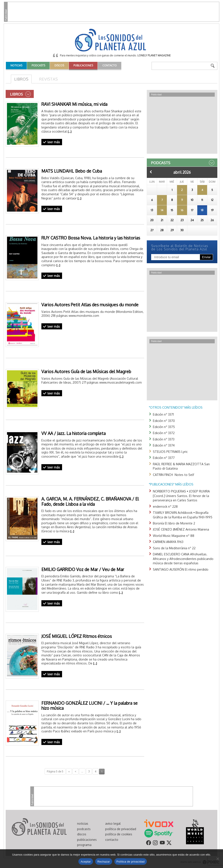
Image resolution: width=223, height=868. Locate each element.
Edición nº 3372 (164, 433)
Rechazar (104, 862)
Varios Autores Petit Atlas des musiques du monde (90, 305)
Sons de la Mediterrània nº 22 (174, 548)
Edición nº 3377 (164, 458)
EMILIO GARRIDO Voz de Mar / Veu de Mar (83, 569)
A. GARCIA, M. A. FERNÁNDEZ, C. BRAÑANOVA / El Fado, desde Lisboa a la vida (90, 501)
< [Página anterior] (75, 771)
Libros (21, 79)
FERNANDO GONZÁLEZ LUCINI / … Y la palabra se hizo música (90, 706)
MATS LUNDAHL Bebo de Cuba (72, 171)
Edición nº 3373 (164, 439)
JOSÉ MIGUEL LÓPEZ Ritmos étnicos (77, 636)
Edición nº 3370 (164, 421)
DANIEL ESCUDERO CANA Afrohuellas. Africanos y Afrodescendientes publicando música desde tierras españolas (183, 559)
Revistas (48, 79)
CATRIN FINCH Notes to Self (173, 475)
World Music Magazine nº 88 (174, 536)
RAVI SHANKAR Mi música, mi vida (74, 104)
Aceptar (86, 862)
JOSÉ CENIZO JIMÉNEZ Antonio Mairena (181, 529)
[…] (70, 131)
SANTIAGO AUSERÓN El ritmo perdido (181, 569)
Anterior (151, 172)
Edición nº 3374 (164, 445)
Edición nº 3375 (164, 427)
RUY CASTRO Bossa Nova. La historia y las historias (91, 238)
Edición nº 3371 (163, 414)
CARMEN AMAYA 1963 (168, 542)
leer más (54, 142)
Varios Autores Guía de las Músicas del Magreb (86, 372)
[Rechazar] (218, 859)
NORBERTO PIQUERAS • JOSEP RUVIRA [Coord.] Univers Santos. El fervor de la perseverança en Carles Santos (181, 496)
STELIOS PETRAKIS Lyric (170, 452)
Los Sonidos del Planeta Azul (111, 40)
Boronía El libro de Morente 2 (174, 523)
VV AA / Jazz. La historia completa (73, 433)
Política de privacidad (131, 862)
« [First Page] (69, 771)
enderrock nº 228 (165, 506)
